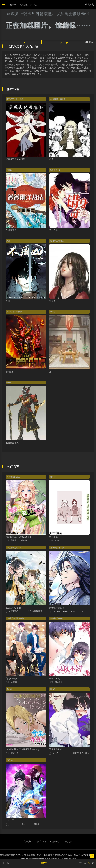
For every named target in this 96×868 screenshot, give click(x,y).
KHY (73, 611)
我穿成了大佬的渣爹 (15, 159)
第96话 (53, 477)
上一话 (21, 42)
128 (82, 611)
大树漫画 (12, 5)
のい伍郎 (15, 753)
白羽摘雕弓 (14, 611)
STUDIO (56, 611)
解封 (8, 241)
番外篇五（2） (56, 170)
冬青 (51, 159)
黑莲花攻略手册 (13, 608)
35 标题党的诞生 (13, 477)
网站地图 (68, 842)
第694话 (10, 760)
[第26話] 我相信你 (57, 548)
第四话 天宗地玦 (57, 241)
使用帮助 (55, 842)
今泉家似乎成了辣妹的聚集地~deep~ (23, 749)
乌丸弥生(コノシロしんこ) (80, 753)
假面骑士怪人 (12, 443)
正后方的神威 (56, 749)
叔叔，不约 (55, 679)
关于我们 (28, 842)
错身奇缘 (54, 230)
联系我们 (41, 842)
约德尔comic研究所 (19, 540)
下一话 (64, 42)
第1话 (52, 312)
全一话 (9, 383)
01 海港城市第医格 (58, 99)
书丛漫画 (59, 682)
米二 (23, 824)
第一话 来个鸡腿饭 (14, 312)
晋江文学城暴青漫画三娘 (37, 611)
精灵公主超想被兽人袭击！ (19, 537)
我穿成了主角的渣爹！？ (17, 99)
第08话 (9, 170)
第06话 (9, 689)
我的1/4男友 (11, 679)
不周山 (9, 301)
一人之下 (10, 820)
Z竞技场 (10, 372)
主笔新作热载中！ (14, 548)
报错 (89, 42)
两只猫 (14, 682)
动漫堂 (37, 824)
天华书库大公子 (57, 608)
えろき (56, 753)
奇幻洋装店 (11, 230)
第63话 (53, 689)
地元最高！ (55, 537)
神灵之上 (54, 301)
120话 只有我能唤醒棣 (15, 618)
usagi (57, 540)
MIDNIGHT (67, 611)
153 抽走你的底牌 (57, 618)
